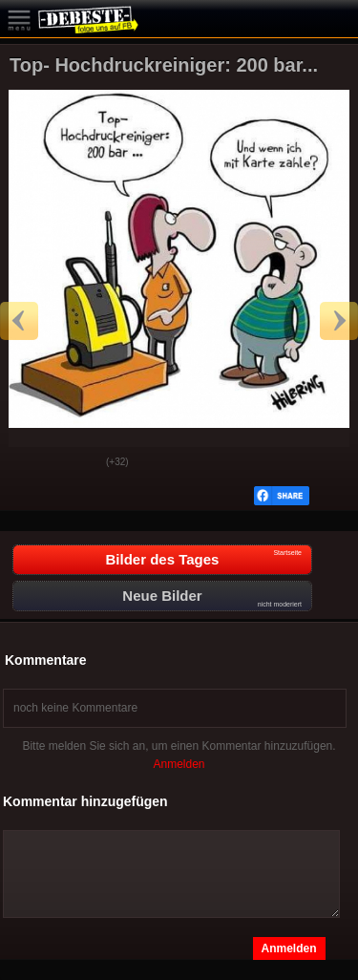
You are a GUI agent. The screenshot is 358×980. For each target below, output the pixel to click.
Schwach (77, 463)
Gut (30, 463)
